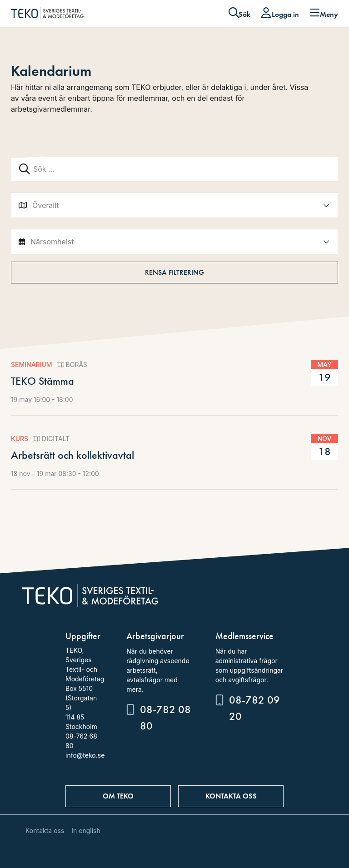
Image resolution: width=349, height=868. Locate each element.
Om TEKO (118, 796)
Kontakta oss (231, 796)
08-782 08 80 (165, 717)
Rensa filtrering (174, 272)
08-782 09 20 (254, 708)
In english (86, 831)
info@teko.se (85, 755)
